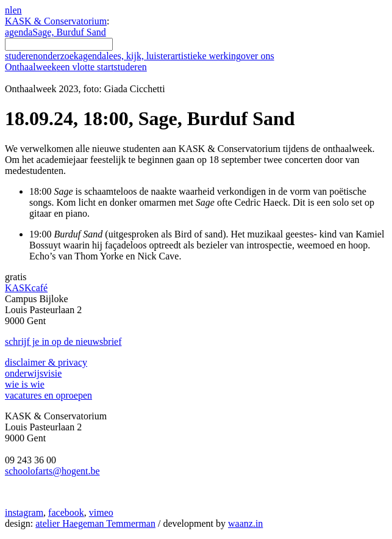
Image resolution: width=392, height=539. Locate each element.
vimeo (101, 512)
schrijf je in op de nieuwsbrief (63, 342)
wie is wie (25, 384)
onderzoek (58, 56)
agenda (19, 32)
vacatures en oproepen (48, 395)
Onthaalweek (30, 67)
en (17, 10)
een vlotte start (101, 67)
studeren (21, 56)
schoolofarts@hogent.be (52, 471)
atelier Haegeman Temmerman (95, 523)
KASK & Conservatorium (56, 21)
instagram (24, 512)
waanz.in (245, 523)
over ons (258, 56)
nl (9, 10)
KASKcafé (26, 288)
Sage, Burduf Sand (69, 32)
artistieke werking (206, 56)
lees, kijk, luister (138, 56)
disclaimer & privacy (46, 362)
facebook (66, 512)
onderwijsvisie (33, 373)
